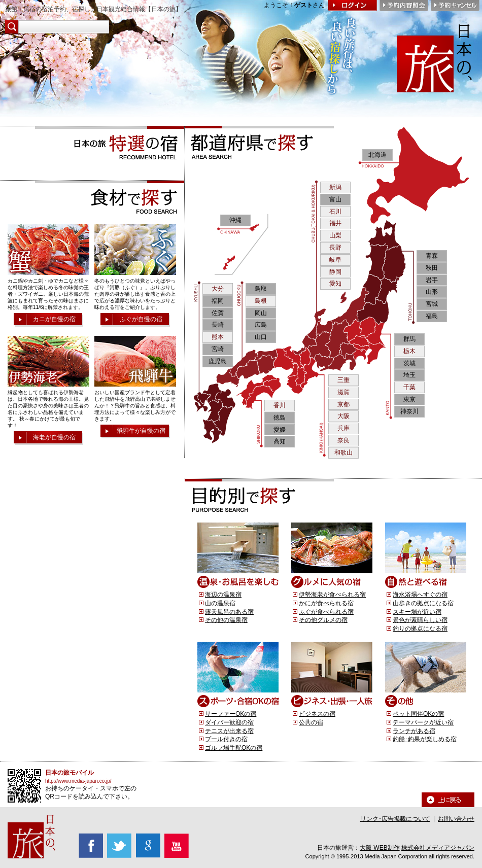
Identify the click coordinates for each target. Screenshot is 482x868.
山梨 (335, 235)
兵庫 (343, 428)
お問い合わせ (456, 819)
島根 (261, 301)
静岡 (335, 272)
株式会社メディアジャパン (438, 848)
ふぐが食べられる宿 (326, 612)
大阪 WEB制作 (380, 848)
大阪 (343, 416)
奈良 (343, 440)
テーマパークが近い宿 (423, 722)
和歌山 (343, 453)
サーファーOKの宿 (231, 714)
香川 (280, 405)
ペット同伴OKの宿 (418, 714)
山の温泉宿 (220, 603)
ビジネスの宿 (317, 714)
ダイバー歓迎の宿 (229, 722)
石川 (335, 212)
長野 (335, 248)
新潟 (335, 187)
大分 (218, 289)
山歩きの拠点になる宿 (423, 603)
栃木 (409, 351)
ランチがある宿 (414, 731)
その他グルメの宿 (323, 620)
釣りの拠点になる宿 (420, 629)
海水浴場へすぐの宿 (420, 595)
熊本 (218, 337)
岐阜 (335, 260)
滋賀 (343, 392)
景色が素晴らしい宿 (420, 620)
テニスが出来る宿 (229, 731)
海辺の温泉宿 (223, 595)
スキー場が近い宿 (417, 612)
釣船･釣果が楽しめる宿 (425, 739)
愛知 (335, 284)
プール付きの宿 (226, 739)
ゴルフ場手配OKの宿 (234, 748)
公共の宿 (311, 722)
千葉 (409, 387)
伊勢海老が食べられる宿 (332, 595)
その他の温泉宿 (226, 620)
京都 (343, 404)
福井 (335, 223)
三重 (343, 380)
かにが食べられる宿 (326, 603)
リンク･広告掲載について (395, 819)
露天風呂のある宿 (229, 612)
